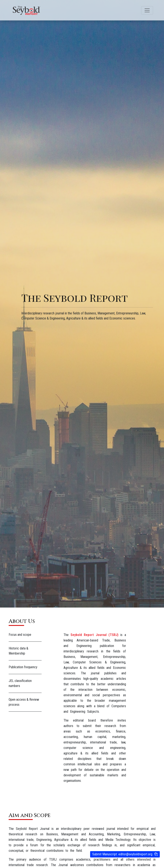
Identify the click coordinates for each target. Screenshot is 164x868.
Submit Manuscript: (122, 854)
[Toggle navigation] (147, 10)
